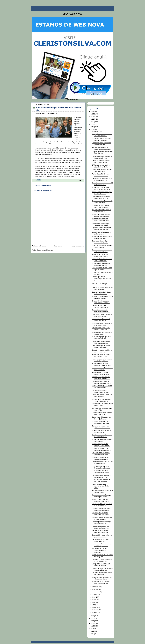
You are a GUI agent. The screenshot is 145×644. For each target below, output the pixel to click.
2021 (93, 119)
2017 (93, 129)
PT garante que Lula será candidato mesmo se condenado (100, 550)
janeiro (95, 612)
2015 (93, 618)
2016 (93, 616)
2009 (93, 634)
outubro (95, 589)
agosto (95, 595)
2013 (93, 623)
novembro (96, 587)
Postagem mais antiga (77, 246)
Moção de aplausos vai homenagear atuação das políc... (101, 486)
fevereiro (95, 610)
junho (94, 600)
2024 (93, 111)
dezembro (96, 132)
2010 (93, 631)
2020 (93, 122)
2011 (93, 629)
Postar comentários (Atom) (45, 250)
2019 (93, 124)
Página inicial (58, 246)
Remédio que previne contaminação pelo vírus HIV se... (102, 279)
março (95, 607)
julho (94, 597)
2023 (93, 114)
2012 (93, 626)
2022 (93, 117)
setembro (95, 592)
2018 (93, 127)
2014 (93, 621)
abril (94, 605)
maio (94, 602)
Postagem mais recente (39, 246)
